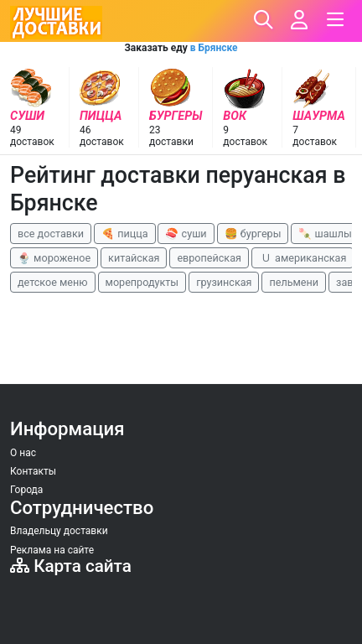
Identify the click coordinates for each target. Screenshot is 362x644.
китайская (134, 258)
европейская (209, 258)
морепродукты (142, 282)
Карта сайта (71, 566)
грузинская (224, 282)
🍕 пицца (124, 234)
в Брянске (214, 48)
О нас (23, 453)
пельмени (294, 282)
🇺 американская (303, 258)
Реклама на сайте (52, 550)
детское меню (53, 282)
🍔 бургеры (253, 234)
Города (26, 490)
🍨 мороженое (54, 258)
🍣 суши (186, 234)
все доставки (51, 234)
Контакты (33, 471)
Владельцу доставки (59, 531)
